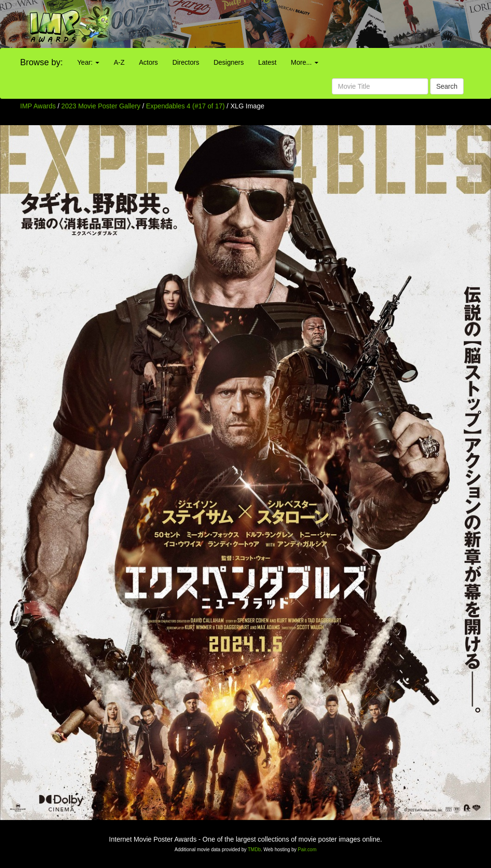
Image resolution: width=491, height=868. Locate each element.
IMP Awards (38, 106)
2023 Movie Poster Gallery (101, 106)
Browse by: (41, 62)
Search (447, 86)
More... (305, 62)
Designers (228, 62)
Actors (149, 62)
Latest (267, 62)
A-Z (119, 62)
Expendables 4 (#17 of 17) (186, 106)
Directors (186, 62)
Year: (88, 62)
